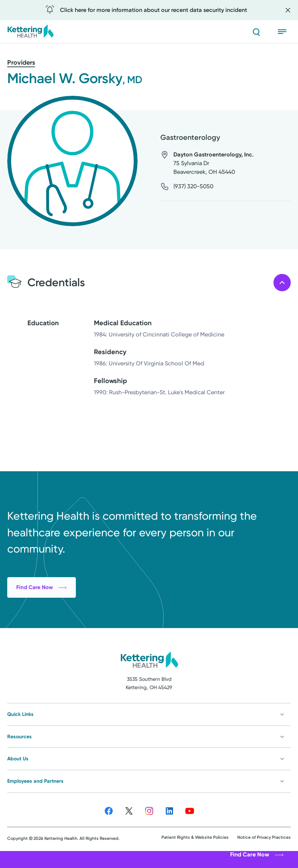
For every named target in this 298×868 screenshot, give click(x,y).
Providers (21, 63)
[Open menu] (284, 32)
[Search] (256, 32)
